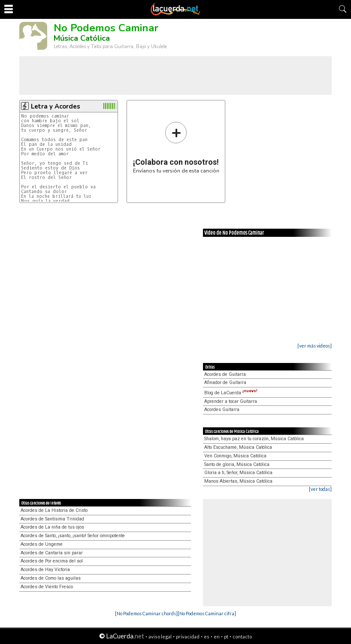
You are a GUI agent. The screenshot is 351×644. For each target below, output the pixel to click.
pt (226, 636)
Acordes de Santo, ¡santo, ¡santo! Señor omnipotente (73, 536)
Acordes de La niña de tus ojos (52, 527)
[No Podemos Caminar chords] (146, 613)
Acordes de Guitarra (225, 374)
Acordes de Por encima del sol (52, 561)
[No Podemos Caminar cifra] (207, 613)
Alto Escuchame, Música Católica (238, 447)
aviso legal (160, 636)
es (207, 636)
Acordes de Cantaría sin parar (52, 553)
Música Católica (82, 38)
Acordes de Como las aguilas (51, 578)
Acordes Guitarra (222, 410)
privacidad (188, 636)
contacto (242, 636)
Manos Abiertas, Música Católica (238, 481)
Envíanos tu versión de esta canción (176, 147)
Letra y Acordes (56, 106)
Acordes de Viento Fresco (47, 587)
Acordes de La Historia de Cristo (54, 510)
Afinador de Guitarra (225, 382)
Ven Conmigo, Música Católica (235, 456)
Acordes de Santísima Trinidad (52, 519)
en (217, 636)
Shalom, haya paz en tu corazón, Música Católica (254, 439)
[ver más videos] (315, 346)
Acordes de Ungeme (42, 544)
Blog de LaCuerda (231, 393)
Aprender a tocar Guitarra (231, 401)
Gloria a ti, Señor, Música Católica (238, 473)
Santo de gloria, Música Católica (237, 464)
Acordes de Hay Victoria (45, 570)
